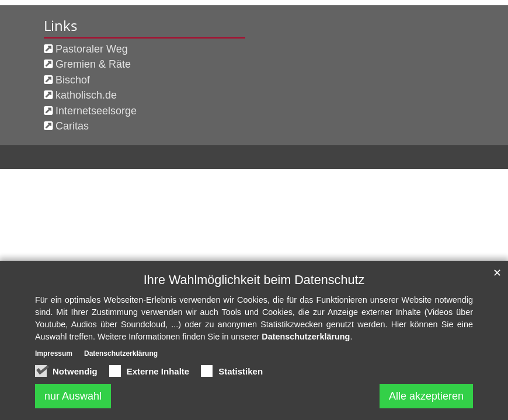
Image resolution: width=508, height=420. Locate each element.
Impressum (54, 354)
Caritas (72, 126)
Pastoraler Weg (92, 49)
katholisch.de (86, 95)
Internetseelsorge (96, 111)
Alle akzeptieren (426, 396)
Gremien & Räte (93, 64)
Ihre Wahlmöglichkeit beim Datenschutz (254, 280)
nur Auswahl (73, 396)
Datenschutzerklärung (306, 337)
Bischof (73, 80)
